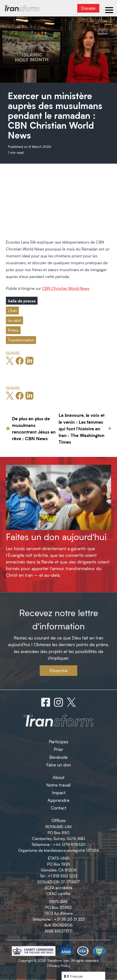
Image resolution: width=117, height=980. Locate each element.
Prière (13, 330)
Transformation (21, 340)
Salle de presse (22, 301)
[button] (83, 976)
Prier (58, 749)
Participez (58, 742)
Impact (59, 793)
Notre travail (58, 785)
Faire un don (59, 765)
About (58, 777)
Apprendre (58, 800)
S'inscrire (58, 670)
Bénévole (58, 757)
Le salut (14, 320)
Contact (59, 808)
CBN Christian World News (66, 288)
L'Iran (12, 310)
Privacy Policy (59, 966)
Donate (88, 8)
